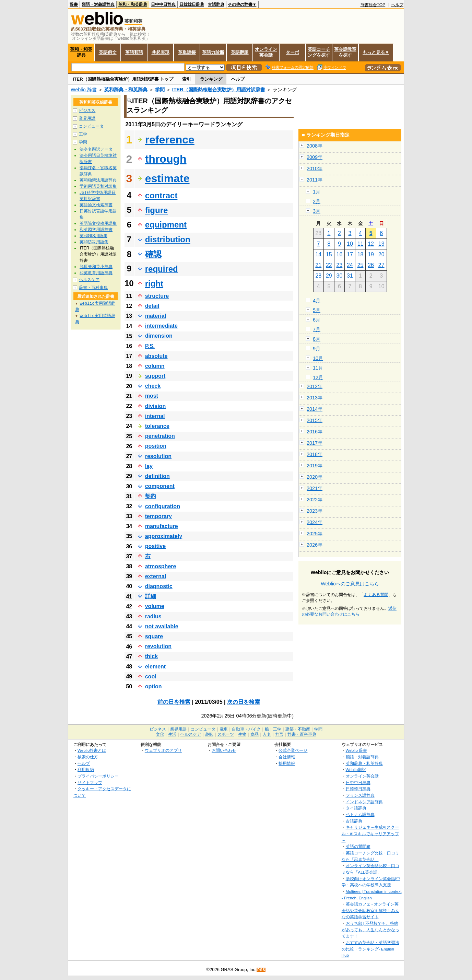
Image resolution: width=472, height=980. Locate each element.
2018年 (315, 454)
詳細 (151, 596)
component (160, 486)
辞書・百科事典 (93, 288)
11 (361, 244)
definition (157, 476)
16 (340, 254)
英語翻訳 (240, 52)
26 (371, 265)
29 (329, 276)
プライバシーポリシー (98, 776)
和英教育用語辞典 (96, 273)
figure (157, 210)
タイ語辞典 (356, 808)
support (155, 376)
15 (329, 254)
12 (371, 244)
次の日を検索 (244, 702)
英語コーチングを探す (319, 52)
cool (151, 676)
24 (350, 265)
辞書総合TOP (373, 5)
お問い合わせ (224, 750)
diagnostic (159, 586)
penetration (160, 436)
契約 (151, 496)
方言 (279, 734)
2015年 (315, 420)
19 (371, 254)
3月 (317, 211)
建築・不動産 (298, 729)
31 (350, 276)
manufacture (162, 526)
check (153, 386)
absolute (156, 356)
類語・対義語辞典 (98, 4)
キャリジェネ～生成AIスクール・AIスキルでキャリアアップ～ (370, 833)
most (152, 396)
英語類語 (134, 52)
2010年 (315, 168)
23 (340, 265)
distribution (168, 239)
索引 (187, 79)
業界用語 (87, 118)
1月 (317, 192)
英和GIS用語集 (93, 236)
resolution (158, 456)
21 (318, 265)
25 (361, 265)
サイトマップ (90, 783)
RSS (261, 970)
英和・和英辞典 (133, 4)
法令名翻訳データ (96, 149)
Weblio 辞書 (84, 90)
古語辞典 (216, 4)
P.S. (150, 346)
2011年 (315, 180)
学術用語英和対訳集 (98, 186)
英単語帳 (187, 52)
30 (340, 276)
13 (381, 244)
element (155, 667)
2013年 (315, 398)
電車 (224, 729)
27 (381, 265)
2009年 (315, 157)
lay (149, 466)
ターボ (292, 52)
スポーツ (226, 734)
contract (161, 195)
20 (381, 254)
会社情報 (287, 757)
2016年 (315, 432)
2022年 (315, 500)
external (156, 576)
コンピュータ (91, 126)
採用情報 (287, 763)
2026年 (315, 545)
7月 (317, 329)
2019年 (315, 466)
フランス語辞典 (360, 795)
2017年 (315, 443)
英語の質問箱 (358, 846)
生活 (172, 734)
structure (157, 296)
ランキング (211, 79)
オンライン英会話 (266, 52)
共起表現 (161, 52)
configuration (163, 506)
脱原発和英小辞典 (96, 267)
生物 (242, 734)
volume (155, 606)
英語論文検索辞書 (96, 205)
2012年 (315, 386)
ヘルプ (397, 5)
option (154, 686)
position (156, 446)
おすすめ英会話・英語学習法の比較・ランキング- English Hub (370, 949)
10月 (318, 358)
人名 (267, 734)
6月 (317, 320)
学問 (160, 90)
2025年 (315, 534)
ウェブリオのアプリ (163, 750)
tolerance (157, 426)
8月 (317, 339)
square (154, 636)
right (154, 284)
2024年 (315, 522)
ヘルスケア (89, 280)
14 (318, 254)
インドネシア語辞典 (364, 802)
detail (152, 306)
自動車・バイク (246, 729)
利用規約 (86, 769)
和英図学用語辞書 (96, 230)
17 (350, 254)
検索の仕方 (88, 757)
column (155, 366)
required (162, 269)
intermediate (161, 326)
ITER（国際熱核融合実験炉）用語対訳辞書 (219, 90)
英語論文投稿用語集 (98, 223)
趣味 (209, 734)
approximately (164, 536)
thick (151, 656)
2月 (317, 201)
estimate (167, 178)
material (156, 316)
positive (155, 546)
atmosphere (161, 566)
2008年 (315, 146)
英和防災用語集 (94, 242)
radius (153, 616)
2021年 (315, 488)
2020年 (315, 477)
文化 (160, 734)
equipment (166, 225)
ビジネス (87, 110)
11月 (318, 368)
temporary (158, 516)
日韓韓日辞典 (192, 4)
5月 (317, 310)
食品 (255, 734)
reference (170, 140)
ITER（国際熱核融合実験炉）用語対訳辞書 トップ (123, 79)
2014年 (315, 409)
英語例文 (108, 52)
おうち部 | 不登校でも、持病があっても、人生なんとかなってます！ (370, 930)
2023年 (315, 511)
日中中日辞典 (163, 4)
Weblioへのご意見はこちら (350, 584)
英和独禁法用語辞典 (98, 180)
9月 (317, 349)
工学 (83, 134)
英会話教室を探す (345, 52)
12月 (318, 377)
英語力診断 (213, 52)
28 (318, 276)
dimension (159, 336)
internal (155, 416)
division (155, 406)
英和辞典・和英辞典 (126, 90)
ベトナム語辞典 (360, 814)
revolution (158, 646)
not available (162, 626)
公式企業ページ (293, 750)
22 (329, 265)
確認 (153, 254)
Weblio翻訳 (356, 769)
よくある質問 (376, 595)
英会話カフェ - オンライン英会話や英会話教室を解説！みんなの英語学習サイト (370, 910)
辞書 (74, 4)
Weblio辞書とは (92, 750)
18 (361, 254)
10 (350, 244)
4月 (317, 301)
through (166, 159)
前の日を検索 (174, 702)
